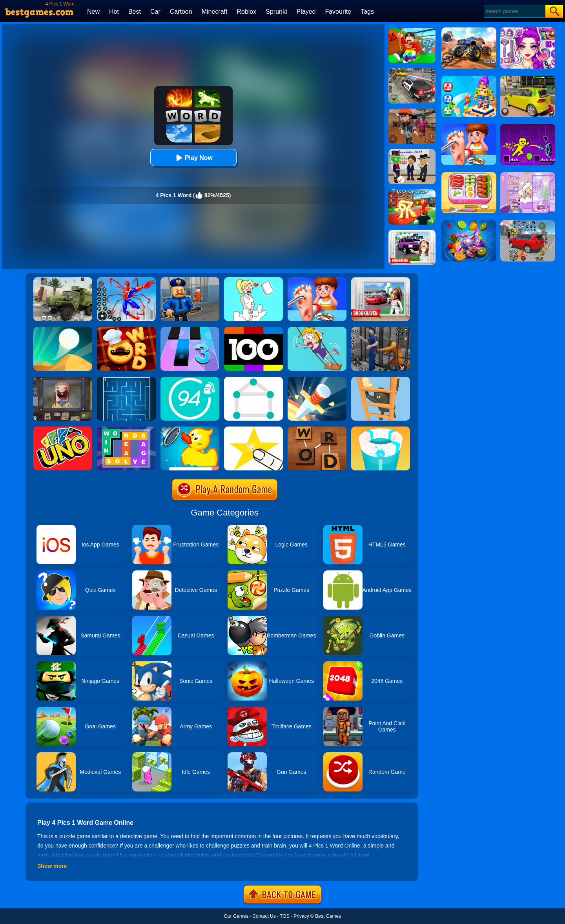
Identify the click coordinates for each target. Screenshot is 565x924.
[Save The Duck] (190, 429)
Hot (114, 12)
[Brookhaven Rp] (381, 280)
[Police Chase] (412, 71)
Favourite (338, 12)
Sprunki (276, 12)
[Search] (514, 11)
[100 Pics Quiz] (253, 330)
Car (155, 12)
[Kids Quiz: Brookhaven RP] (412, 232)
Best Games (328, 916)
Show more (52, 866)
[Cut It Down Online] (253, 429)
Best (135, 12)
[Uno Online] (63, 429)
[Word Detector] (317, 429)
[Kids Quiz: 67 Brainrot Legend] (412, 192)
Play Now (193, 158)
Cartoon (181, 12)
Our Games (236, 916)
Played (306, 12)
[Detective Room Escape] (412, 111)
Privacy (301, 916)
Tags (367, 12)
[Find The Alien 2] (412, 152)
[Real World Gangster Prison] (381, 330)
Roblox (246, 12)
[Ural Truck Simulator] (63, 280)
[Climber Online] (381, 379)
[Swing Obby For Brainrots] (412, 31)
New (93, 12)
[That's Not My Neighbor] (63, 379)
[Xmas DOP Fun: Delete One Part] (253, 280)
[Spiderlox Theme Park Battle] (126, 280)
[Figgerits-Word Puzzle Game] (126, 429)
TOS (284, 916)
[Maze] (126, 379)
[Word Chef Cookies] (126, 330)
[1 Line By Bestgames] (253, 379)
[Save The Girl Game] (317, 330)
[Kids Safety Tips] (317, 280)
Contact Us (264, 916)
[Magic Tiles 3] (190, 330)
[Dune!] (63, 330)
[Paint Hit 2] (381, 429)
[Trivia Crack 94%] (190, 379)
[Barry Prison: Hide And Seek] (190, 280)
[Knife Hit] (317, 379)
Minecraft (215, 12)
